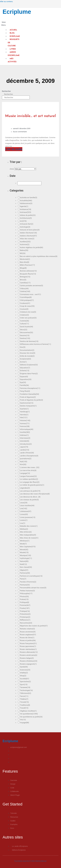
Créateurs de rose (28, 312)
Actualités (26, 200)
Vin (23, 720)
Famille (24, 385)
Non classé (26, 567)
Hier (24, 417)
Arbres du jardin (28, 215)
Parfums (25, 573)
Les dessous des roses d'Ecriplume (35, 494)
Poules (25, 608)
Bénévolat (25, 259)
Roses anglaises (28, 635)
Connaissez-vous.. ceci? (30, 294)
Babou (24, 250)
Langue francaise (28, 476)
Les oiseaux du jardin (29, 500)
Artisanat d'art (27, 224)
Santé (24, 667)
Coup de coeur (27, 306)
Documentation (27, 350)
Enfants (25, 370)
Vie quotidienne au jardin (31, 717)
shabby (24, 673)
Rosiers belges (27, 658)
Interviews (25, 438)
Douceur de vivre (28, 353)
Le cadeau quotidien (29, 479)
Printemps (25, 617)
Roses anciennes (28, 632)
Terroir (24, 696)
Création (24, 315)
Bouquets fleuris (28, 274)
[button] (3, 24)
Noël (23, 564)
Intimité (25, 441)
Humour (25, 426)
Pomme (25, 605)
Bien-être (25, 262)
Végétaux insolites (28, 711)
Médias (24, 529)
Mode (23, 544)
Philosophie (26, 593)
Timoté (24, 702)
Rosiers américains (29, 655)
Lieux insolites (27, 505)
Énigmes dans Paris (29, 373)
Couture (24, 309)
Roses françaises (28, 643)
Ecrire (23, 362)
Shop (23, 676)
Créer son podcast (28, 318)
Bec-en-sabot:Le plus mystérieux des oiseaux (39, 256)
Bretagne (25, 277)
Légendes (25, 488)
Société (25, 679)
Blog (12, 33)
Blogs (23, 268)
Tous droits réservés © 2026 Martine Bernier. (31, 861)
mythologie (26, 558)
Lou (23, 523)
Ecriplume (17, 12)
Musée (24, 552)
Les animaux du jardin (30, 491)
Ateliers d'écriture (28, 236)
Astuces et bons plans (30, 230)
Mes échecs (26, 532)
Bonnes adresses (28, 271)
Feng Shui (25, 391)
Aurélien (25, 242)
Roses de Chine (27, 638)
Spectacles (25, 681)
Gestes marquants (28, 406)
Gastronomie (27, 403)
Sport (24, 684)
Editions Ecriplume (29, 365)
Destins (25, 338)
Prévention (25, 614)
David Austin (27, 327)
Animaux (26, 212)
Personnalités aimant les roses (33, 588)
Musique (25, 555)
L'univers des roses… (30, 467)
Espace (24, 376)
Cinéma (25, 291)
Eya (23, 382)
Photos (24, 596)
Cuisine (25, 321)
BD (23, 253)
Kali (24, 461)
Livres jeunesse (28, 517)
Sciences (25, 670)
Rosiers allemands (29, 652)
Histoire (25, 420)
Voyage (25, 723)
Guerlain (24, 409)
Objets (24, 570)
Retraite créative (27, 629)
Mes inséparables (28, 535)
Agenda (24, 206)
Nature (24, 561)
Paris (23, 579)
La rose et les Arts (28, 470)
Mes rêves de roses (29, 538)
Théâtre (24, 699)
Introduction (26, 444)
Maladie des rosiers (29, 526)
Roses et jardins (28, 640)
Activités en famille (29, 197)
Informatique (27, 429)
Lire (24, 508)
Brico (23, 280)
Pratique (25, 611)
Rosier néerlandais (28, 649)
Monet (24, 550)
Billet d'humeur (27, 265)
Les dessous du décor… (30, 497)
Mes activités (12, 60)
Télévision (26, 693)
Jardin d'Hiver (27, 453)
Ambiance (26, 209)
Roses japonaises (28, 646)
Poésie (24, 599)
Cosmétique (26, 297)
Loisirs (24, 520)
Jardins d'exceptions (29, 456)
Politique (25, 602)
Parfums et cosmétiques (31, 576)
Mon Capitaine (28, 547)
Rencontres (26, 623)
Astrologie (25, 227)
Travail (24, 708)
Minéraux (25, 541)
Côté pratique (27, 300)
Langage (25, 473)
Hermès (24, 415)
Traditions (25, 705)
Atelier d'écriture (28, 233)
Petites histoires (27, 591)
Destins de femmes (29, 341)
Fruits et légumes (28, 397)
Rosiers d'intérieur (29, 661)
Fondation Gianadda (29, 394)
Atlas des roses (27, 239)
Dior (23, 347)
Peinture (25, 585)
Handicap (25, 412)
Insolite (25, 432)
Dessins (25, 335)
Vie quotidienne (29, 714)
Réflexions (25, 620)
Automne (25, 244)
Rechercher (6, 91)
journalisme (26, 459)
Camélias (25, 283)
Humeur (25, 423)
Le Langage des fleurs (30, 482)
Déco (24, 330)
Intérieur (24, 435)
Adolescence (26, 203)
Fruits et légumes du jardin (31, 400)
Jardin (25, 450)
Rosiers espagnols (28, 664)
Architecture (26, 218)
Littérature (26, 511)
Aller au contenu (6, 1)
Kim (23, 464)
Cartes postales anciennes (31, 285)
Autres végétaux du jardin (32, 247)
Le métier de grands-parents (32, 485)
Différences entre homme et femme (35, 344)
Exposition (26, 379)
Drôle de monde (27, 356)
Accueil (13, 30)
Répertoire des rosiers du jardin (34, 626)
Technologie (26, 690)
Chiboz (24, 288)
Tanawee (25, 687)
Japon (24, 447)
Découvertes (27, 332)
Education (25, 368)
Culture (24, 324)
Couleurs (25, 303)
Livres (13, 49)
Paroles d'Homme (28, 582)
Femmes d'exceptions (30, 388)
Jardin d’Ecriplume (14, 54)
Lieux (24, 503)
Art (23, 221)
